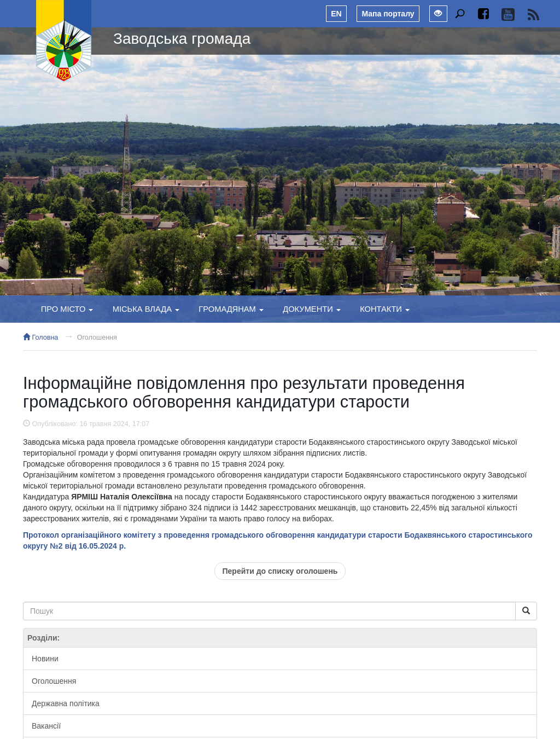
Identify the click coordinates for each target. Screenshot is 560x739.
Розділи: (43, 638)
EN (336, 14)
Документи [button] (312, 309)
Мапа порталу (388, 14)
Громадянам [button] (231, 309)
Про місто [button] (67, 309)
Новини (45, 659)
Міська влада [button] (146, 309)
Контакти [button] (385, 309)
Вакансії (46, 726)
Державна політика (66, 703)
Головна (40, 338)
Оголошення (97, 338)
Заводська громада (182, 39)
